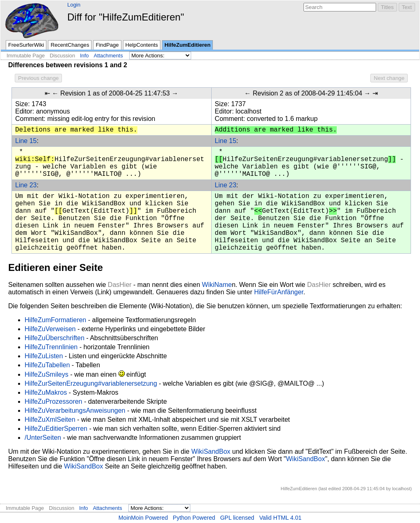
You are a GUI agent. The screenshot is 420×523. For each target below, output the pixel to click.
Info (84, 56)
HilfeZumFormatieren (55, 320)
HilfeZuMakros (46, 392)
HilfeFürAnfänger (278, 292)
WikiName (217, 285)
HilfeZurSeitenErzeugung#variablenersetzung (91, 383)
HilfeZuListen (44, 356)
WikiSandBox (211, 451)
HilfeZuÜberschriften (55, 338)
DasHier (120, 285)
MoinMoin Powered (143, 518)
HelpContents (142, 45)
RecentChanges (70, 45)
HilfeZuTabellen (47, 365)
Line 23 (26, 185)
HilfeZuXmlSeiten (50, 420)
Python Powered (194, 518)
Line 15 (26, 141)
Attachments (108, 56)
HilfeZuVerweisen (50, 329)
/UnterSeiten (43, 438)
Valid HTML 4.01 (280, 518)
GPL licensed (237, 518)
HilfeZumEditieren (187, 45)
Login (74, 5)
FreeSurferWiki (26, 45)
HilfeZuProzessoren (54, 401)
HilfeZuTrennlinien (51, 347)
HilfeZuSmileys (47, 374)
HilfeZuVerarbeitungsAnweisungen (75, 410)
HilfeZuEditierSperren (56, 429)
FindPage (107, 45)
